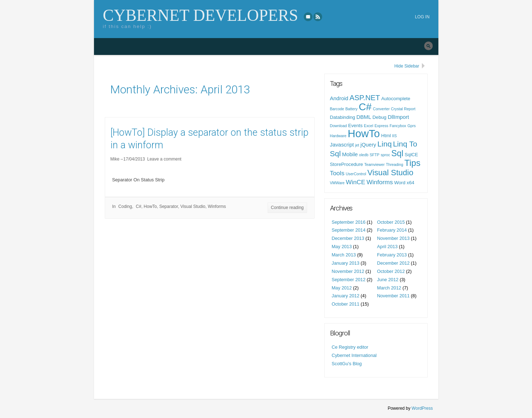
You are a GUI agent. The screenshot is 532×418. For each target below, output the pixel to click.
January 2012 (346, 296)
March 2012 (389, 288)
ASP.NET (365, 97)
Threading (395, 164)
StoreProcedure (347, 164)
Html (386, 136)
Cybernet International (354, 355)
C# (139, 206)
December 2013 (348, 238)
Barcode (337, 109)
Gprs (412, 126)
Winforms (217, 206)
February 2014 (392, 230)
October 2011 (346, 304)
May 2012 (342, 288)
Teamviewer (374, 164)
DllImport (398, 117)
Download (338, 126)
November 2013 (393, 238)
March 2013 (344, 255)
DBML (364, 117)
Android (339, 98)
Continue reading (287, 208)
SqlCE (411, 155)
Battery (352, 109)
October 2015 (391, 222)
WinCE (356, 182)
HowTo (150, 206)
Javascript (342, 145)
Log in (422, 17)
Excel (368, 126)
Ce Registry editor (350, 347)
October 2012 (391, 271)
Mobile (350, 154)
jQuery (368, 145)
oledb (364, 155)
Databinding (343, 117)
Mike (115, 159)
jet (357, 145)
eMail (308, 17)
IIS (394, 136)
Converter (381, 109)
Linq (385, 144)
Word (400, 183)
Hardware (338, 136)
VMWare (337, 183)
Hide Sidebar (407, 66)
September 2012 (349, 280)
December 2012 (393, 263)
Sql (397, 153)
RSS (318, 17)
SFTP (374, 155)
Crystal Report (403, 109)
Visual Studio (193, 206)
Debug (379, 117)
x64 (411, 183)
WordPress (422, 408)
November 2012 (348, 271)
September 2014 (349, 230)
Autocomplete (396, 99)
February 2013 (392, 255)
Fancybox (398, 126)
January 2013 (346, 263)
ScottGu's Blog (347, 364)
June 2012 (388, 280)
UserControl (356, 174)
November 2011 (393, 296)
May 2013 (342, 247)
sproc (385, 155)
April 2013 (387, 247)
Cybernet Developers (201, 15)
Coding (125, 206)
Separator (169, 206)
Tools (337, 173)
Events (355, 126)
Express (382, 126)
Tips (412, 163)
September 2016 (349, 222)
